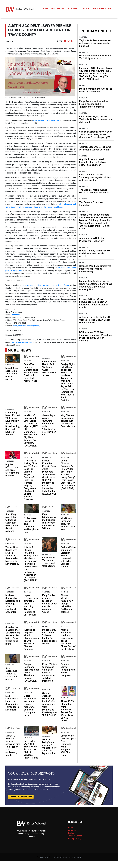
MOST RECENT (58, 9)
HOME (45, 9)
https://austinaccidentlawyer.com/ (27, 326)
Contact (71, 833)
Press (71, 828)
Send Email (15, 315)
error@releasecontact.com (22, 342)
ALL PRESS (72, 9)
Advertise (72, 830)
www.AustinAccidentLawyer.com (46, 120)
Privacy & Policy (75, 839)
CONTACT (85, 9)
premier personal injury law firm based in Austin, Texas (46, 285)
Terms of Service (75, 836)
